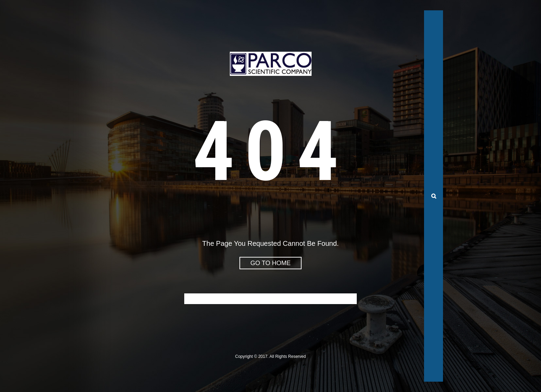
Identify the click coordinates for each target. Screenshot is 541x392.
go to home (270, 263)
